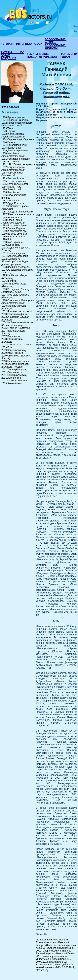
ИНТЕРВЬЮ (24, 44)
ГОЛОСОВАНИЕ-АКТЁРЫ (56, 41)
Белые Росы (16, 178)
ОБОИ (38, 44)
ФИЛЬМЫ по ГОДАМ (69, 55)
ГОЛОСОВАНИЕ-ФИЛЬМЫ (56, 47)
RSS (47, 23)
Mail (37, 23)
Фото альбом (10, 107)
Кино (29, 12)
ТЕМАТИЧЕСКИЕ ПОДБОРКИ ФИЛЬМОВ (42, 55)
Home (31, 23)
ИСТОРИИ (7, 44)
